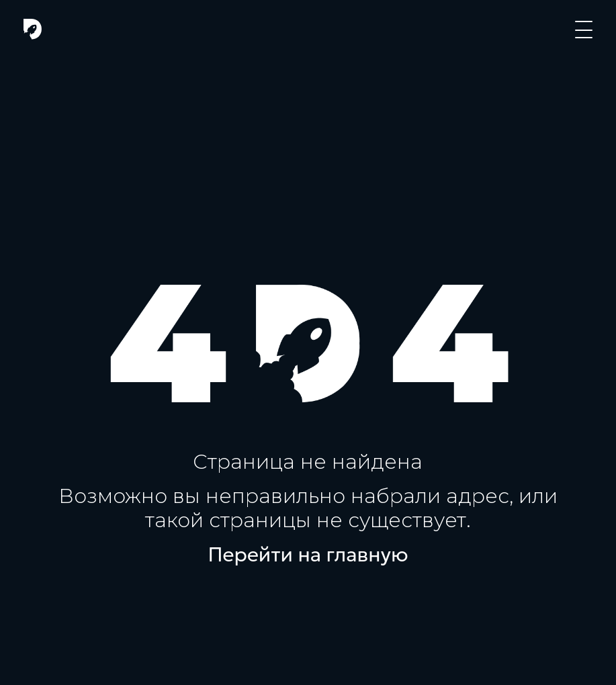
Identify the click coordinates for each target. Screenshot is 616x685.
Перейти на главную (308, 555)
